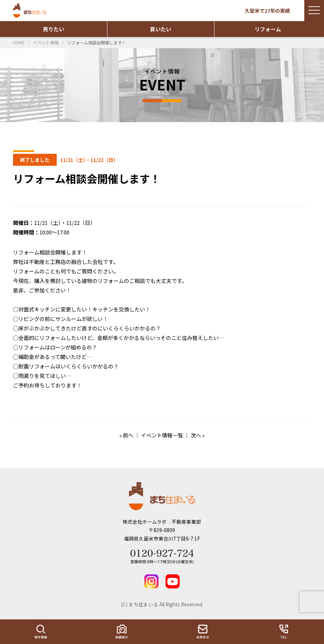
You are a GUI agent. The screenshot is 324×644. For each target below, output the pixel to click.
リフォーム (268, 29)
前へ (128, 435)
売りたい (54, 29)
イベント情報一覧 (162, 435)
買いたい (161, 29)
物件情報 (40, 632)
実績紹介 (122, 632)
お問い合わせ (202, 632)
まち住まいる (31, 11)
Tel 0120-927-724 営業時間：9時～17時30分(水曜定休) (162, 557)
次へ (196, 435)
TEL (283, 632)
